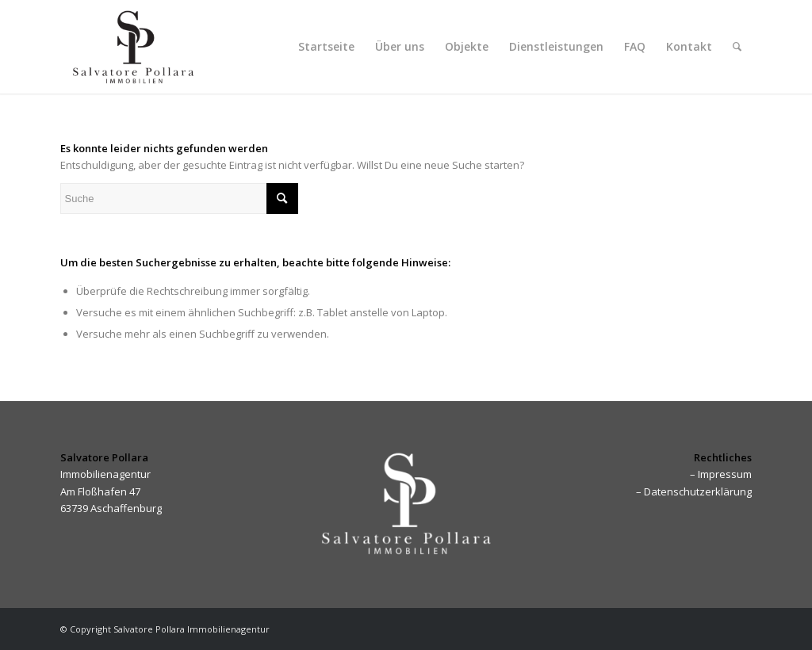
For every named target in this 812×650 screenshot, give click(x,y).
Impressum (725, 474)
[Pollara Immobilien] (133, 47)
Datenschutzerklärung (698, 491)
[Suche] (737, 47)
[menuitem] (326, 47)
